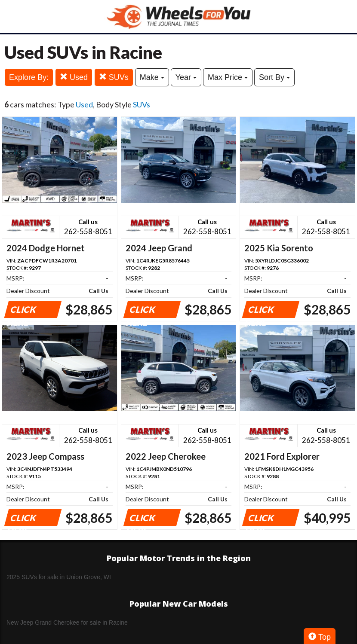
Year (186, 77)
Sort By (274, 77)
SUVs (114, 77)
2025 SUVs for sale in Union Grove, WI (59, 577)
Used (74, 77)
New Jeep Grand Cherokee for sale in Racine (67, 623)
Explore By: (29, 77)
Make (152, 77)
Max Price (228, 77)
